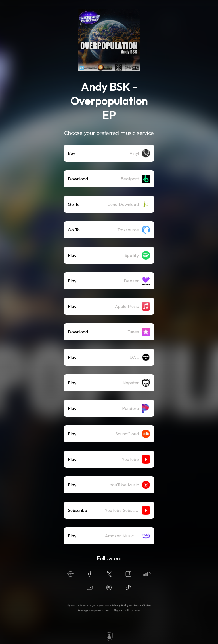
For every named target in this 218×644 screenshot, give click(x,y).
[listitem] (109, 153)
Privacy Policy (120, 605)
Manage (83, 610)
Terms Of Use (142, 605)
